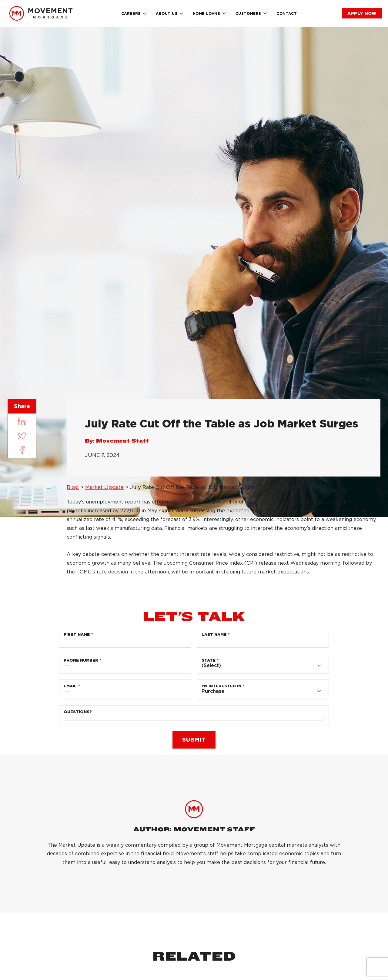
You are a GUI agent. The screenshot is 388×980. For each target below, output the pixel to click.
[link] (41, 13)
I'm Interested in (221, 686)
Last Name (214, 635)
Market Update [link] (104, 487)
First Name (77, 635)
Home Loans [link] (210, 14)
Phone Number (81, 660)
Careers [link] (134, 14)
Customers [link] (251, 14)
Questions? (78, 712)
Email (70, 686)
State (209, 660)
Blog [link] (73, 487)
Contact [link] (287, 13)
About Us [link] (170, 14)
